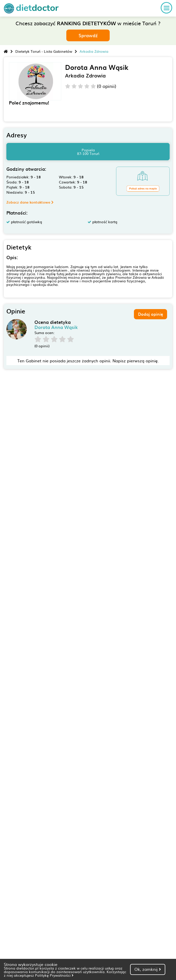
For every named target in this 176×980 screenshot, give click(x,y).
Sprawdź (88, 35)
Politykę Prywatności (54, 975)
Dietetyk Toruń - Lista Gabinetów (44, 51)
